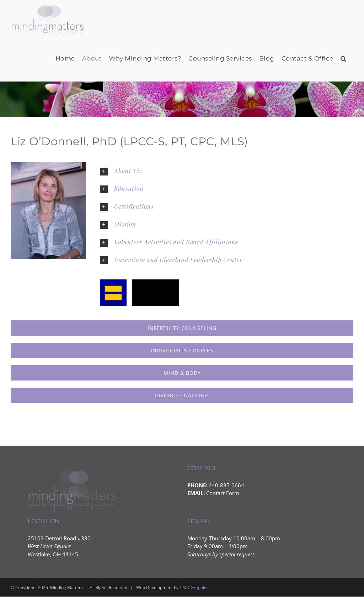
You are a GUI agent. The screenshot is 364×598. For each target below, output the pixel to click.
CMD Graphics (194, 587)
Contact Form (223, 493)
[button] (344, 58)
